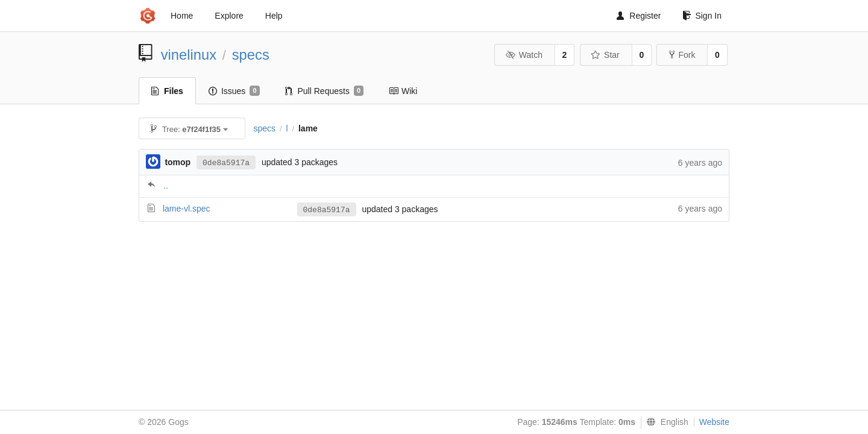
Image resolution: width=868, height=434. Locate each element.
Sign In (702, 16)
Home (182, 16)
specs (251, 55)
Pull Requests (325, 91)
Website (714, 422)
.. (166, 186)
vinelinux (189, 55)
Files (167, 91)
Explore (229, 16)
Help (274, 16)
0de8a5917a (226, 163)
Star (605, 55)
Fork (682, 55)
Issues (234, 91)
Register (639, 16)
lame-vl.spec (187, 209)
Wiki (403, 91)
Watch (524, 55)
